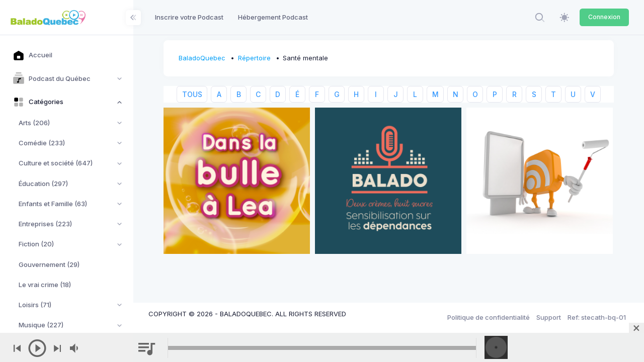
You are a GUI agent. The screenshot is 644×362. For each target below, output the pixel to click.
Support (549, 317)
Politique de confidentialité (489, 317)
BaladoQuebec (202, 58)
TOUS (192, 94)
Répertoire (254, 58)
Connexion (604, 17)
